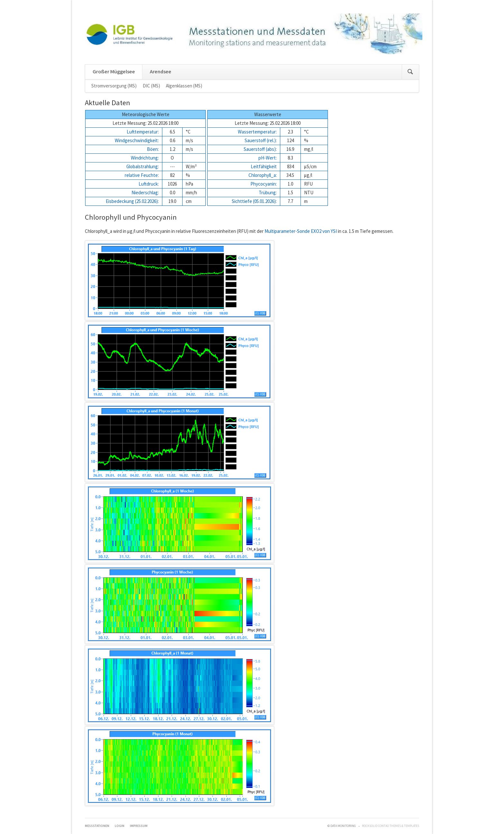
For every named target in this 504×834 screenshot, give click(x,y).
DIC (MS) (151, 86)
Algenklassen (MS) (184, 86)
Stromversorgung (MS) (114, 86)
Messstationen (97, 826)
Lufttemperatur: (143, 132)
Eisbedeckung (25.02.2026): (132, 201)
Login (120, 826)
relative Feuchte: (142, 175)
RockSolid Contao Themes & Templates (391, 826)
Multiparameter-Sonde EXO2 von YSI (301, 231)
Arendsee (161, 72)
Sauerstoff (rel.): (261, 140)
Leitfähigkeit (264, 166)
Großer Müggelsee (114, 72)
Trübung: (268, 192)
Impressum (139, 826)
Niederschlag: (145, 192)
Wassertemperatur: (257, 132)
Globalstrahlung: (143, 166)
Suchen (410, 72)
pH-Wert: (268, 158)
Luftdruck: (149, 184)
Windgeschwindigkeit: (137, 140)
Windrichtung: (145, 158)
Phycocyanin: (264, 184)
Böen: (153, 149)
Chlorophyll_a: (263, 175)
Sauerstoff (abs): (260, 149)
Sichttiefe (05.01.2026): (254, 201)
